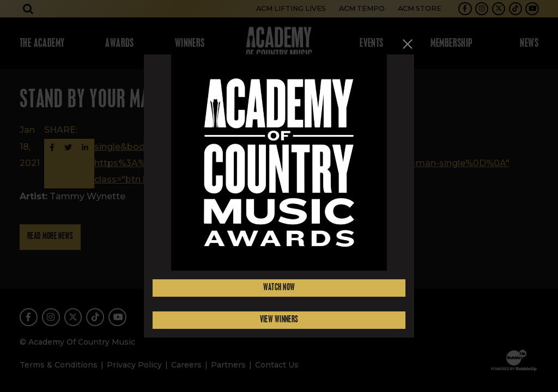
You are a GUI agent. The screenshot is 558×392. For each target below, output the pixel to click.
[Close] (408, 44)
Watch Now (279, 288)
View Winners (279, 320)
